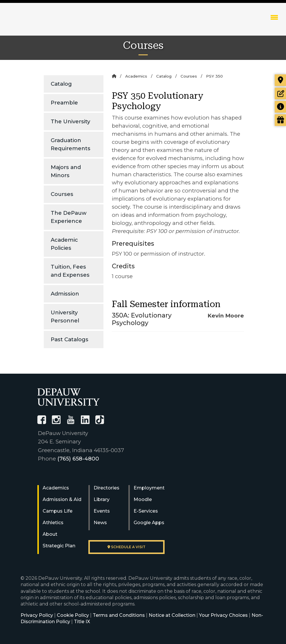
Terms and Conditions (119, 615)
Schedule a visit (126, 547)
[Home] (114, 76)
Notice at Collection (172, 615)
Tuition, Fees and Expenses (70, 271)
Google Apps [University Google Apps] (149, 523)
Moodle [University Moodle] (143, 499)
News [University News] (100, 523)
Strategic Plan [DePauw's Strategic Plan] (59, 546)
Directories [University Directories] (106, 488)
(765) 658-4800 (78, 459)
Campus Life (58, 511)
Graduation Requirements (71, 144)
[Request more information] (280, 107)
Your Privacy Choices (223, 615)
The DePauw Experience (69, 217)
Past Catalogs (70, 339)
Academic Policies (64, 244)
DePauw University (44, 23)
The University (70, 121)
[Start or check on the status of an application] (280, 93)
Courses (62, 194)
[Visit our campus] (280, 80)
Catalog (61, 84)
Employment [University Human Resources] (149, 488)
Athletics (53, 523)
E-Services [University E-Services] (146, 511)
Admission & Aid (62, 499)
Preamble (64, 103)
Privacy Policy (37, 615)
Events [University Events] (102, 511)
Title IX (82, 622)
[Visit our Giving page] (280, 120)
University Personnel (65, 317)
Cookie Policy (73, 615)
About (50, 534)
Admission (65, 294)
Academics (136, 76)
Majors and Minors (66, 171)
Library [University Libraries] (102, 499)
